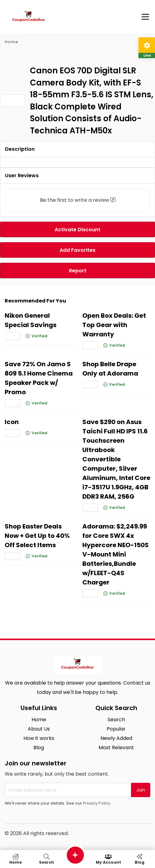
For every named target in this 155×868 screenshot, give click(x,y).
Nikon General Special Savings (31, 320)
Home (12, 42)
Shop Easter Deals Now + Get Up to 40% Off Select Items (37, 536)
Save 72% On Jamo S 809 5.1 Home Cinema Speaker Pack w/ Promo (39, 378)
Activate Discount (77, 230)
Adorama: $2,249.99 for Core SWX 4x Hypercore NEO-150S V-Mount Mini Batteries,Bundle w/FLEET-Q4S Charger (116, 554)
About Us (39, 729)
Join (141, 790)
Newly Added (116, 738)
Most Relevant (116, 748)
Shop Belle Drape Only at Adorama (110, 369)
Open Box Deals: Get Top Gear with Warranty (114, 325)
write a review (92, 200)
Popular (116, 729)
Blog (39, 748)
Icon (12, 422)
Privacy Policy (97, 803)
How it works (39, 738)
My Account (108, 859)
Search (116, 720)
